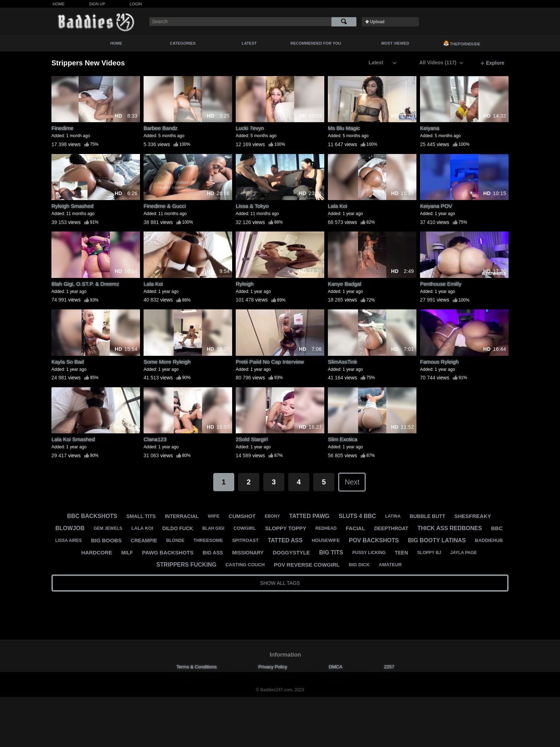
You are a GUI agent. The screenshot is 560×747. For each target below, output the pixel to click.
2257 (389, 667)
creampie (144, 541)
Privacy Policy (273, 667)
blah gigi (213, 528)
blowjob (70, 528)
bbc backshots (92, 516)
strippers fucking (186, 565)
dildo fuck (177, 528)
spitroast (245, 540)
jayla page (464, 553)
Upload (377, 22)
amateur (390, 565)
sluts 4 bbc (357, 516)
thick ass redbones (450, 528)
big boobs (106, 540)
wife (214, 516)
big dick (359, 565)
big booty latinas (437, 540)
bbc (497, 528)
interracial (182, 516)
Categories (183, 43)
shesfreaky (473, 516)
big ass (213, 553)
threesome (208, 540)
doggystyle (291, 552)
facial (355, 528)
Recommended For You (316, 43)
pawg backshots (168, 552)
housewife (326, 540)
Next (352, 482)
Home (59, 4)
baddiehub (489, 540)
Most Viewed (395, 43)
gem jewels (108, 528)
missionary (248, 553)
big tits (331, 552)
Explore (492, 63)
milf (127, 553)
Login (136, 4)
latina (393, 516)
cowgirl (245, 528)
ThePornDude (462, 43)
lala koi (142, 528)
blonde (176, 541)
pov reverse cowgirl (307, 565)
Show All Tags (280, 583)
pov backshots (374, 540)
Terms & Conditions (197, 667)
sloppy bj (429, 553)
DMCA (335, 667)
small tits (141, 516)
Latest (249, 43)
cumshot (242, 516)
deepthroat (391, 528)
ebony (272, 516)
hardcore (97, 552)
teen (401, 553)
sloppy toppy (286, 528)
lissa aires (69, 541)
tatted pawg (309, 516)
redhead (326, 528)
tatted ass (285, 540)
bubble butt (427, 516)
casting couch (245, 565)
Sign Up (97, 4)
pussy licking (369, 553)
